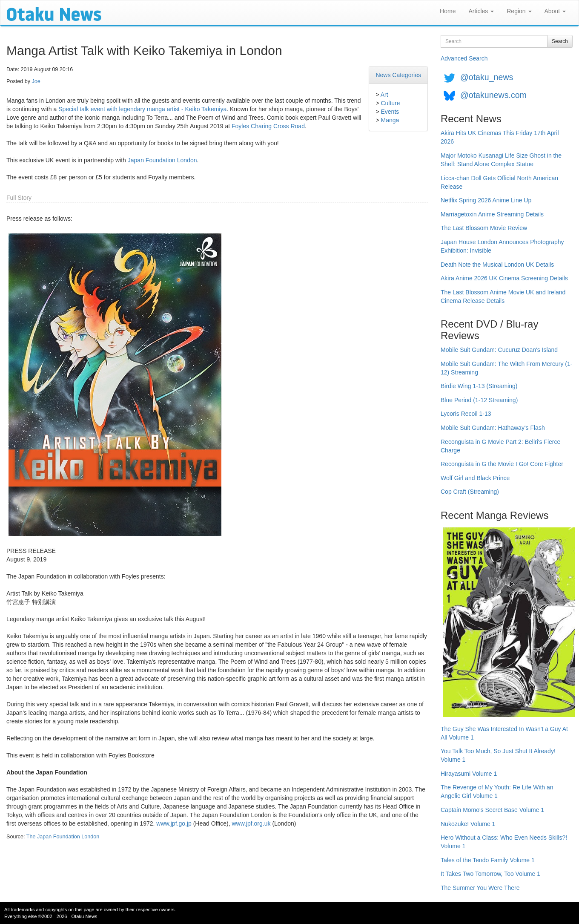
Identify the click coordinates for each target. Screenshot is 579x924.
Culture (390, 103)
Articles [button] (481, 11)
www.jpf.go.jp (174, 823)
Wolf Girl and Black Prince (475, 478)
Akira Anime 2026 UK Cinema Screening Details (504, 278)
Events (390, 112)
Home (448, 11)
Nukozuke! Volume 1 (468, 824)
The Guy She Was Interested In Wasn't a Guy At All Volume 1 (504, 733)
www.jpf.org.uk (251, 823)
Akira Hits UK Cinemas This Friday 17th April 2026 (500, 137)
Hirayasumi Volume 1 (469, 774)
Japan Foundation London (162, 160)
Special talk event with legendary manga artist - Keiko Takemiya (142, 109)
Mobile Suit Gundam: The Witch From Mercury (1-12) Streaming (506, 368)
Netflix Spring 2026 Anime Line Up (486, 200)
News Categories (398, 75)
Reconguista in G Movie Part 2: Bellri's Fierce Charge (500, 446)
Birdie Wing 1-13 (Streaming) (479, 386)
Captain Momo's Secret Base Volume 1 (492, 810)
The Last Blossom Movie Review (484, 228)
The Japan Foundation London (63, 837)
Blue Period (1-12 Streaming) (479, 400)
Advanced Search (464, 58)
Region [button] (519, 11)
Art (384, 95)
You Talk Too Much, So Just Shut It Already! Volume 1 (498, 755)
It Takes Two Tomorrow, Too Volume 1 (490, 874)
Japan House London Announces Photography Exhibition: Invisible (502, 246)
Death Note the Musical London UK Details (497, 265)
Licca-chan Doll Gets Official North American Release (499, 182)
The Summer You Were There (480, 888)
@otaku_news (487, 77)
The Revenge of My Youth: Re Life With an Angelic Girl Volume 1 (497, 792)
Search (560, 41)
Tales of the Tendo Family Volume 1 (488, 860)
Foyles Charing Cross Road (268, 126)
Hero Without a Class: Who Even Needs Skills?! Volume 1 (504, 842)
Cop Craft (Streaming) (470, 492)
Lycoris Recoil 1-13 (466, 414)
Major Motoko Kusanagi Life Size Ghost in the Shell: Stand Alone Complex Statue (501, 160)
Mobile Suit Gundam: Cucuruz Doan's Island (499, 350)
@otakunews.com (493, 95)
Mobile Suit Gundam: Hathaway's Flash (493, 428)
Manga (390, 120)
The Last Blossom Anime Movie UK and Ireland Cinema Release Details (503, 296)
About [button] (555, 11)
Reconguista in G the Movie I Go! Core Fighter (502, 464)
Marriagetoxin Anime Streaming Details (492, 214)
